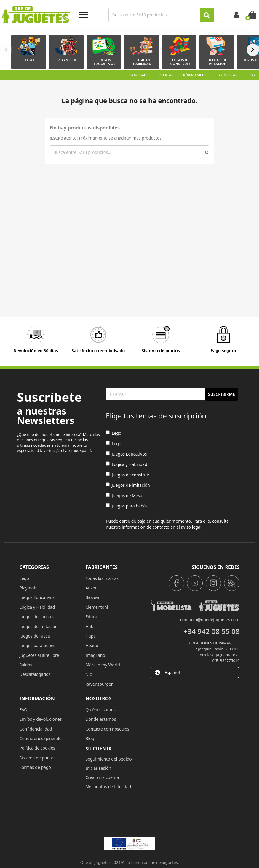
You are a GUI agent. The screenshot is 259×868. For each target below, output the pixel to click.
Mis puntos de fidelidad (108, 786)
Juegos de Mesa (124, 495)
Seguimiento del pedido (108, 759)
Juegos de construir (128, 475)
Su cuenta (99, 749)
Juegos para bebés (127, 506)
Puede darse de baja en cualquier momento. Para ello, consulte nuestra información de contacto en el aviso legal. (167, 524)
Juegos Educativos (126, 454)
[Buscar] (155, 15)
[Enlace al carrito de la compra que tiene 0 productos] (252, 15)
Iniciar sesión (98, 768)
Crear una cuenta (102, 777)
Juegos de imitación (128, 485)
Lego (113, 433)
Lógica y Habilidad (127, 464)
